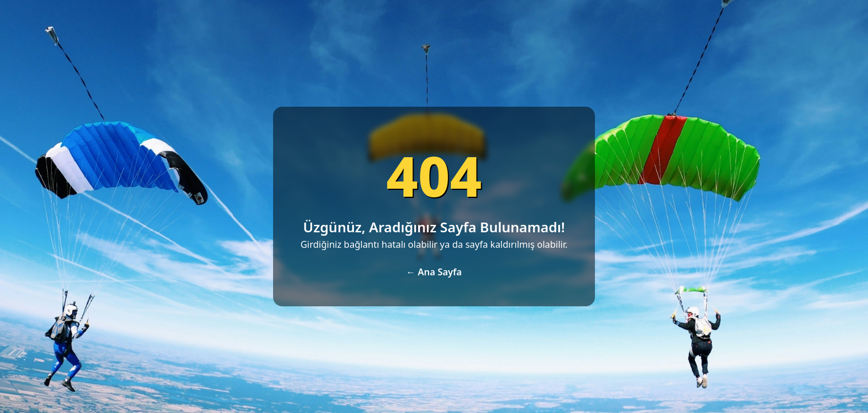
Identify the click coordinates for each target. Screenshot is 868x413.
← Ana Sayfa (434, 272)
